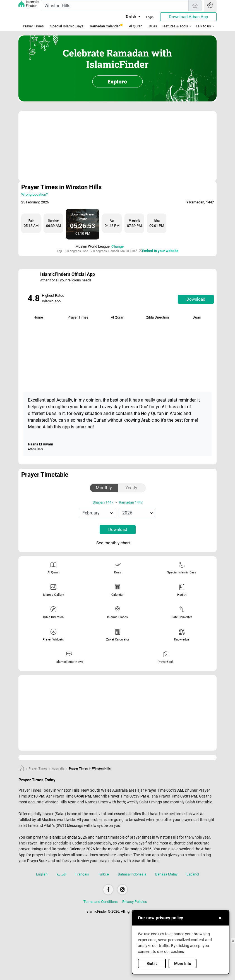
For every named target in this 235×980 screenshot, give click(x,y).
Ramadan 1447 (131, 502)
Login (150, 17)
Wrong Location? (34, 194)
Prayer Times (33, 26)
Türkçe (103, 874)
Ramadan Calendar (106, 26)
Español (193, 874)
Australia (58, 769)
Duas (153, 26)
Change (117, 246)
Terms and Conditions (101, 902)
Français (82, 874)
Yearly (131, 488)
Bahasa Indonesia (132, 874)
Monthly (104, 488)
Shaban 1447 (103, 502)
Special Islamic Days (67, 26)
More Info (183, 964)
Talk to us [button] (203, 26)
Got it (152, 964)
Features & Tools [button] (175, 26)
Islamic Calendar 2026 (68, 837)
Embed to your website (160, 251)
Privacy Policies (135, 902)
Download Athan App (188, 17)
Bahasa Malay (166, 874)
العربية (61, 874)
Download (196, 299)
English (128, 17)
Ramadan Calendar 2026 (73, 849)
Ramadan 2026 (138, 849)
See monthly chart (117, 543)
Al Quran (136, 26)
